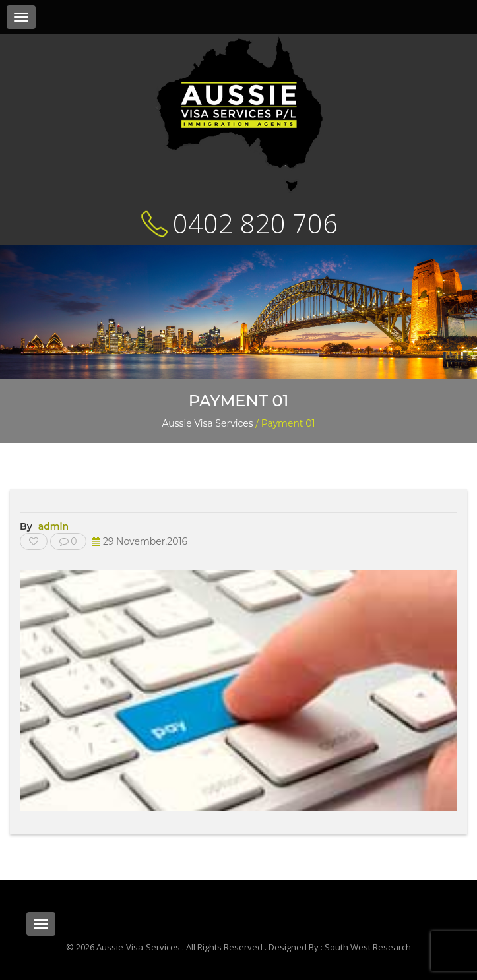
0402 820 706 (255, 223)
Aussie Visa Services (207, 423)
